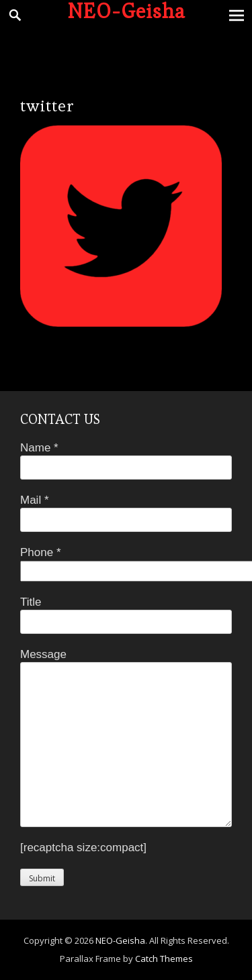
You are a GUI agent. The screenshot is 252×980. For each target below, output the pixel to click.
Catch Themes (164, 959)
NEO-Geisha (120, 940)
